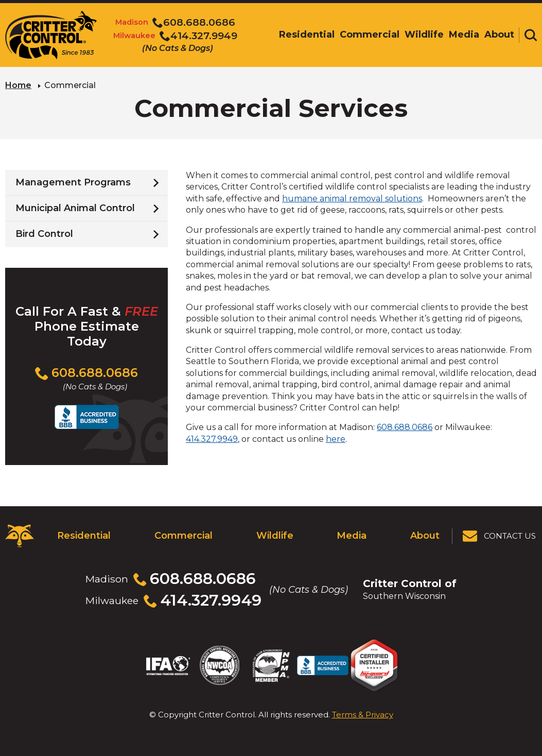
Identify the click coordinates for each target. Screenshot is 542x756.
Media (352, 536)
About (425, 536)
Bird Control (44, 234)
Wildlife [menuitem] (424, 35)
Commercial (183, 536)
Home (18, 85)
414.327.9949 (212, 439)
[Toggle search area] (531, 35)
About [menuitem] (499, 35)
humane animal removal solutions (352, 199)
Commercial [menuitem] (370, 35)
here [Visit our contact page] (336, 439)
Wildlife (275, 536)
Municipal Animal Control (75, 208)
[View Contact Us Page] (500, 536)
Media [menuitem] (464, 35)
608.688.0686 (405, 427)
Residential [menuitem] (307, 35)
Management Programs (73, 182)
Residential (84, 536)
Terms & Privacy (363, 715)
